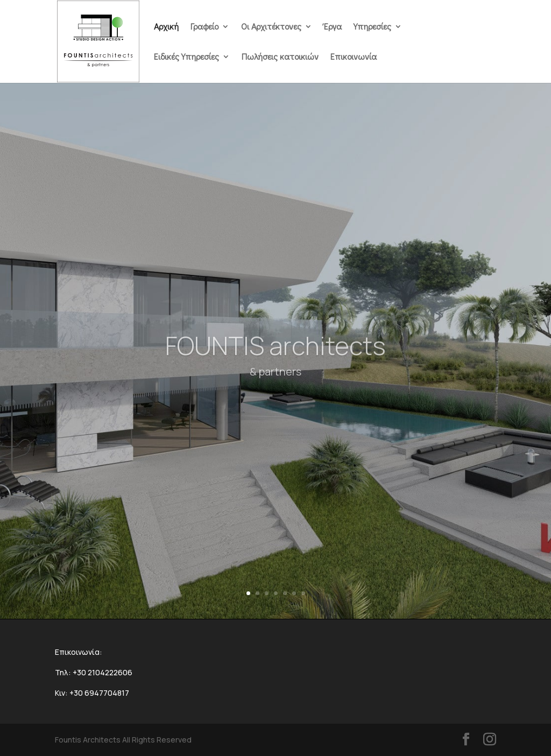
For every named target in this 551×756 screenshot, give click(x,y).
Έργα (333, 27)
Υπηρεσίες (372, 27)
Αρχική (166, 27)
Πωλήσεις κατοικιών (280, 57)
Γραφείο (204, 27)
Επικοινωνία (354, 57)
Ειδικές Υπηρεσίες (186, 57)
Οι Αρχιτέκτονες (271, 27)
